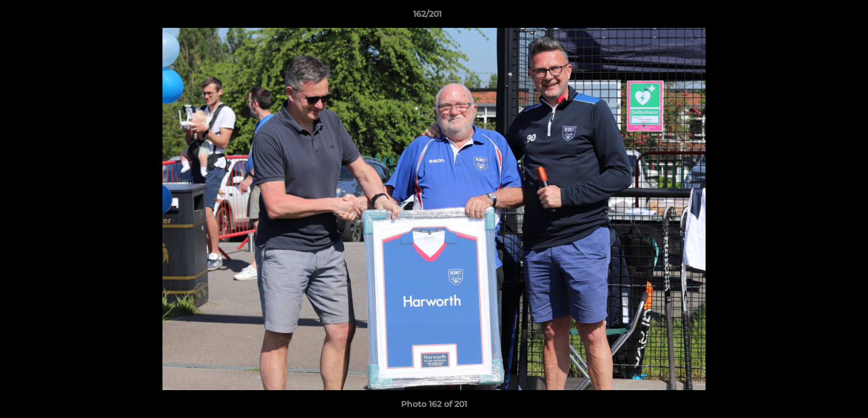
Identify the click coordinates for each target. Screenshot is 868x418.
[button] (819, 17)
